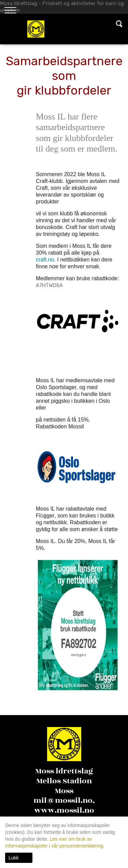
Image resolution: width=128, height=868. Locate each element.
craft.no (45, 260)
